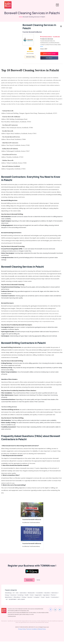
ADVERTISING (12, 602)
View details (49, 59)
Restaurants (31, 595)
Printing (24, 600)
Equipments (38, 598)
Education (47, 595)
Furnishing (20, 598)
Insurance (13, 598)
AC (14, 595)
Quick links (29, 582)
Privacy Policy (22, 632)
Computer (36, 600)
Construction (55, 600)
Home (21, 17)
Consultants (39, 595)
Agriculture (46, 598)
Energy (7, 598)
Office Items (17, 600)
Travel (43, 600)
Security (30, 600)
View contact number (49, 55)
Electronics (55, 595)
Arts (17, 595)
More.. (42, 48)
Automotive (23, 595)
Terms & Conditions (32, 632)
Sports (48, 600)
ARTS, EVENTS (21, 602)
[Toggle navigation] (57, 5)
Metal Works (8, 600)
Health (27, 598)
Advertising (8, 595)
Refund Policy (42, 632)
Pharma (53, 598)
